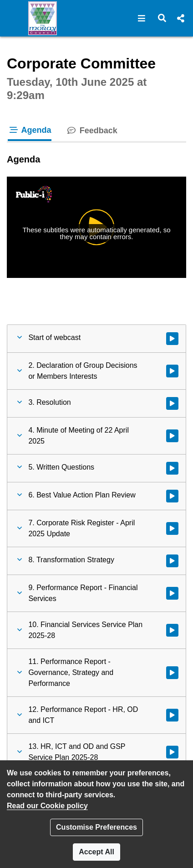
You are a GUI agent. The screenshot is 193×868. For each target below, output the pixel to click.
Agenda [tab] (30, 130)
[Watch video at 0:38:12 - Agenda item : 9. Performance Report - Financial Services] (172, 593)
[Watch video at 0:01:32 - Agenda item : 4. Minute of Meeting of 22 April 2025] (172, 436)
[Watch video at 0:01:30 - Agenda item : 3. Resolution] (172, 403)
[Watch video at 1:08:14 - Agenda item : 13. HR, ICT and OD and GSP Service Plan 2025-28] (172, 752)
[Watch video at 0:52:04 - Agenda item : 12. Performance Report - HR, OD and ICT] (172, 715)
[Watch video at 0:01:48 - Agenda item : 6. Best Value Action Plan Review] (172, 496)
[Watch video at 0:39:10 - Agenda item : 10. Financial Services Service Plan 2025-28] (172, 630)
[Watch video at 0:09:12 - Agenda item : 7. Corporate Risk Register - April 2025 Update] (172, 528)
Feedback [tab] (92, 131)
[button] (142, 18)
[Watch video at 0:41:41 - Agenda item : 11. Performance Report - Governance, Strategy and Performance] (172, 673)
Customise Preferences (96, 827)
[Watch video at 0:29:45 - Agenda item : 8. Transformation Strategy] (172, 561)
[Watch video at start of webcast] (172, 339)
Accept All (96, 852)
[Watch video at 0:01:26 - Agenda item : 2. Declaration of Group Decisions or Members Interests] (172, 371)
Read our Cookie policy (47, 806)
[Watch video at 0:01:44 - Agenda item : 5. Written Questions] (172, 468)
